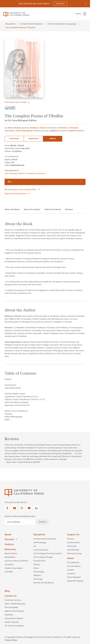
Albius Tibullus (14, 128)
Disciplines (10, 24)
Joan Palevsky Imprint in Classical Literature (25, 173)
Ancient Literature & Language (62, 24)
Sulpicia (72, 131)
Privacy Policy (11, 640)
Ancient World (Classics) (32, 24)
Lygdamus (55, 131)
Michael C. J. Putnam (69, 128)
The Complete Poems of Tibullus (20, 27)
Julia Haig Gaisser (24, 131)
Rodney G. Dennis (39, 128)
